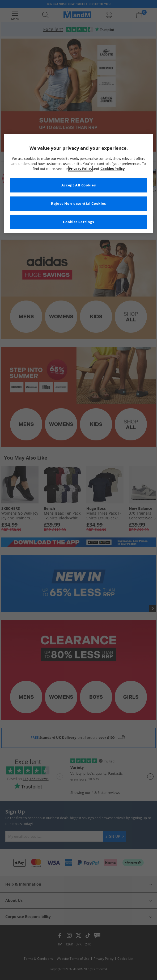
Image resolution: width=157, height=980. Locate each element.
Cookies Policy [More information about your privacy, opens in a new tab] (113, 169)
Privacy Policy (80, 169)
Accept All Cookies (78, 185)
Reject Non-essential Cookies (78, 204)
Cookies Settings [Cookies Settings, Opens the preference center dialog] (78, 222)
